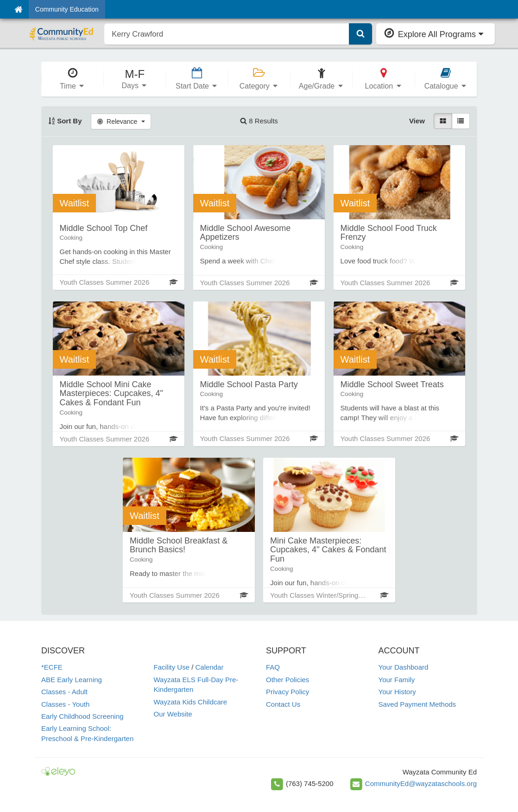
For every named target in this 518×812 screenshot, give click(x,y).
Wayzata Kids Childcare (191, 702)
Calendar (210, 667)
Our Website (173, 714)
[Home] (18, 9)
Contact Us (283, 704)
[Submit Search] (360, 34)
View (417, 121)
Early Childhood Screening (82, 716)
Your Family (397, 680)
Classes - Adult (64, 692)
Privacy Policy (287, 692)
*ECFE (52, 667)
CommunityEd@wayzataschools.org (421, 783)
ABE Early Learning (72, 680)
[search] (227, 34)
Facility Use (172, 667)
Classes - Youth (65, 704)
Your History (397, 692)
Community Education (67, 9)
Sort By (65, 121)
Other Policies (287, 680)
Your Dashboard (404, 667)
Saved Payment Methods (417, 704)
